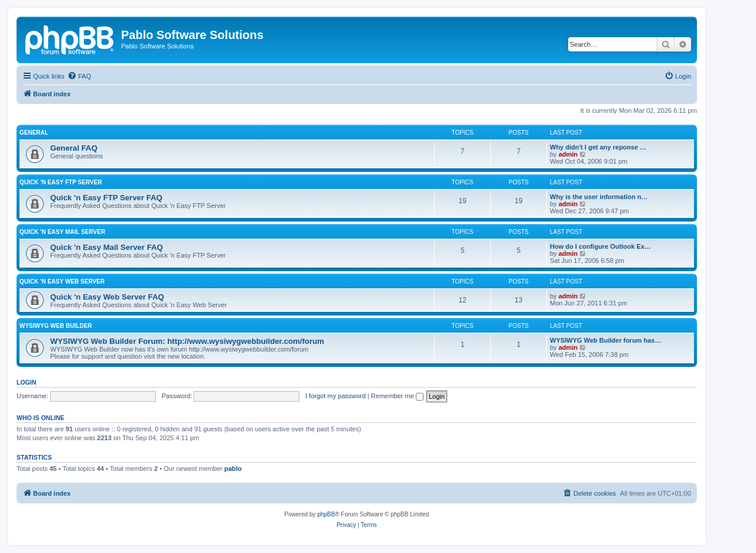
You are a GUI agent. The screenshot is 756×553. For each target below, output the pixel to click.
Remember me (397, 396)
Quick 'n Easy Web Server (62, 282)
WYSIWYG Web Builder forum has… (606, 340)
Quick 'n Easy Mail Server (62, 232)
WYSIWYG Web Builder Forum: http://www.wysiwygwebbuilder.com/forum (187, 341)
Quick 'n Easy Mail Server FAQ (107, 247)
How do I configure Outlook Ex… (600, 246)
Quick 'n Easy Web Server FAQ (107, 297)
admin (568, 154)
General (34, 133)
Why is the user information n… (599, 197)
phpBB (326, 514)
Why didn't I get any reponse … (598, 147)
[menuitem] (79, 76)
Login (26, 382)
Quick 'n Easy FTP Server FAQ (106, 198)
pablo (233, 469)
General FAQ (74, 148)
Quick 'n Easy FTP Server (61, 182)
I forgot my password (335, 396)
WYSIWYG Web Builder (56, 326)
